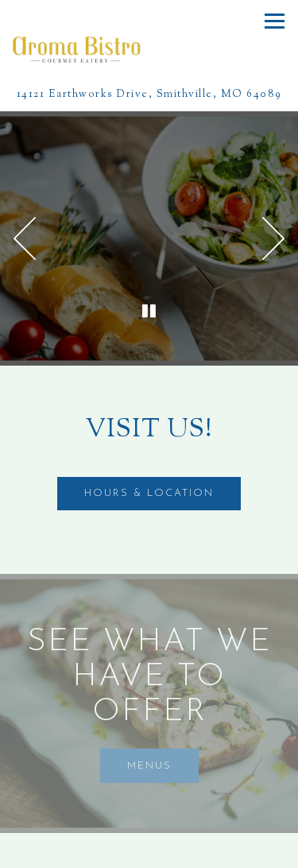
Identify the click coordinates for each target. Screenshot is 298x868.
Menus (149, 766)
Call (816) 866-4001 (149, 850)
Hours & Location (149, 493)
